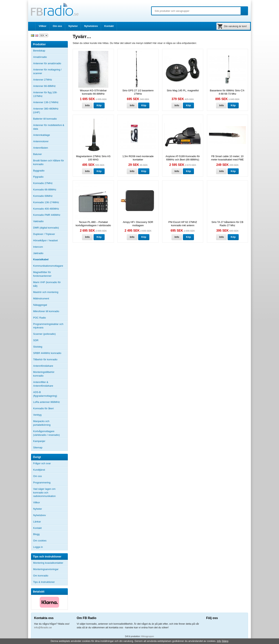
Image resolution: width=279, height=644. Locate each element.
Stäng (225, 641)
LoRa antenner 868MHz (46, 402)
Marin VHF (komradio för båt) (47, 284)
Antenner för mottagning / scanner (47, 71)
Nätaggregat (40, 305)
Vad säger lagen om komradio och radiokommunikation (44, 493)
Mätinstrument (41, 298)
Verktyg (37, 415)
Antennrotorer (41, 141)
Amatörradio (50, 57)
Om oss (57, 26)
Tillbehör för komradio (50, 360)
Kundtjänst (39, 470)
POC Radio (40, 318)
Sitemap (38, 447)
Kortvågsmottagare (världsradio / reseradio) (46, 433)
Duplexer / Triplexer (44, 234)
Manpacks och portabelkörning (42, 423)
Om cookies (40, 541)
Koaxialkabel (41, 259)
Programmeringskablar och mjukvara (48, 326)
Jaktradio (38, 253)
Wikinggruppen (148, 636)
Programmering (42, 483)
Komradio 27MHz (43, 183)
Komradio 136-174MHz (46, 202)
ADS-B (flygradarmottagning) (45, 394)
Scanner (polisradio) (44, 334)
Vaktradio (38, 221)
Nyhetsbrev (91, 26)
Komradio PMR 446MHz (47, 215)
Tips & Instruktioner (44, 582)
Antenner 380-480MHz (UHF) (50, 110)
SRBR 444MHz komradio (47, 353)
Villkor (43, 26)
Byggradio (39, 171)
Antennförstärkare (43, 366)
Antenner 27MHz (50, 80)
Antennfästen (50, 148)
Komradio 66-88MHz (45, 190)
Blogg (36, 534)
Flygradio (38, 177)
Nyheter (73, 26)
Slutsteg (38, 347)
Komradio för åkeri (43, 408)
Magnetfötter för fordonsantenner (42, 274)
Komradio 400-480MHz (46, 209)
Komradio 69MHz (43, 196)
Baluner (37, 154)
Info (87, 105)
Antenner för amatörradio (50, 63)
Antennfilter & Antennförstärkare (43, 384)
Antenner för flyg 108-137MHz (45, 94)
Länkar (37, 522)
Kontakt (109, 26)
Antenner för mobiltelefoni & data (49, 127)
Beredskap (39, 51)
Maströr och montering (46, 292)
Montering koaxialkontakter (48, 563)
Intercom (38, 247)
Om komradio (41, 576)
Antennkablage (42, 135)
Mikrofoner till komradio (46, 311)
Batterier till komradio (45, 119)
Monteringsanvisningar (46, 569)
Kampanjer (39, 441)
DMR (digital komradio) (46, 228)
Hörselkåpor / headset (45, 240)
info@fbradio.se (43, 627)
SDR (36, 340)
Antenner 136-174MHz (50, 102)
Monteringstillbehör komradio (44, 374)
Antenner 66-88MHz (50, 86)
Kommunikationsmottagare (48, 266)
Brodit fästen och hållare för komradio (49, 162)
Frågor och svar (42, 463)
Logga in (38, 547)
